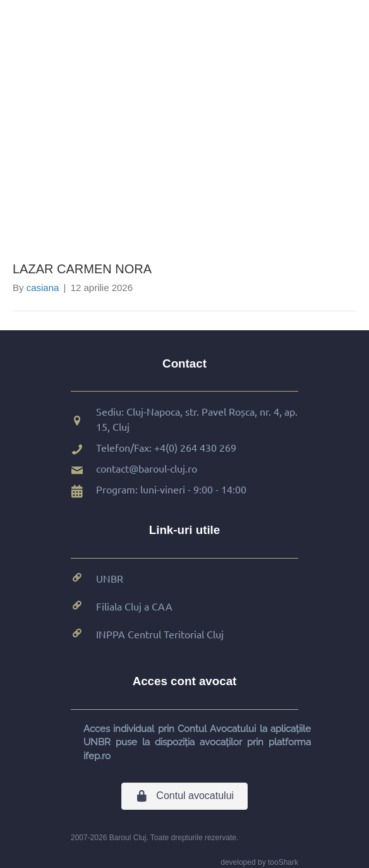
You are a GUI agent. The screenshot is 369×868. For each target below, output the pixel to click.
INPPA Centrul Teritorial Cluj (160, 634)
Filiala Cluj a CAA (134, 606)
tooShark (283, 862)
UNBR (110, 578)
